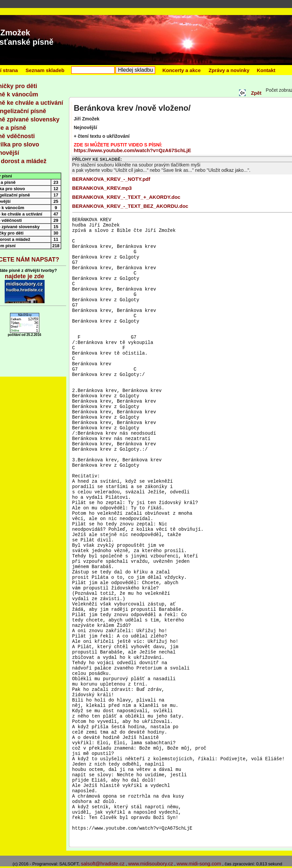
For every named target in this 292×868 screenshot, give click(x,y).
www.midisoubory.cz (151, 863)
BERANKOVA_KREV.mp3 (102, 188)
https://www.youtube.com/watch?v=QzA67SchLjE (133, 150)
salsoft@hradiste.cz (103, 863)
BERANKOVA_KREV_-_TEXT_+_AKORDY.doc (126, 197)
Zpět (256, 93)
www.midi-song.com (199, 863)
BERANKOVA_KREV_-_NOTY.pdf (111, 179)
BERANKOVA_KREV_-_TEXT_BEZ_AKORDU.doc (130, 206)
